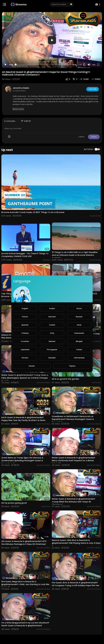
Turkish (52, 325)
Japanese (25, 350)
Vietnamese (79, 358)
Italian (79, 350)
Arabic (52, 308)
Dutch (79, 308)
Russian (79, 317)
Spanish (25, 325)
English (25, 308)
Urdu (52, 333)
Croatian (25, 341)
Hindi (79, 325)
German (52, 317)
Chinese (25, 333)
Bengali (79, 341)
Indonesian (79, 333)
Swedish (52, 358)
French (25, 317)
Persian (25, 358)
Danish (32, 366)
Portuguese (52, 350)
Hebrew (52, 341)
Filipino (72, 366)
